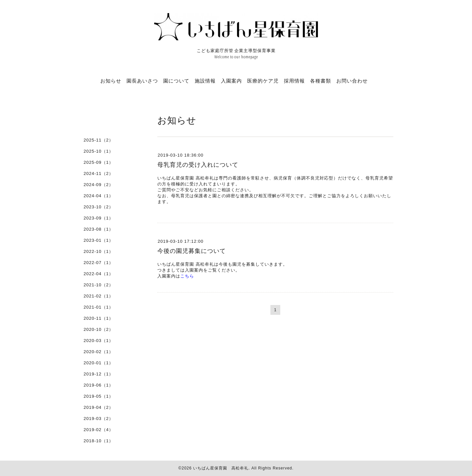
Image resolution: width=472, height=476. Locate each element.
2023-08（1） (98, 229)
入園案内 (231, 81)
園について (176, 81)
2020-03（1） (98, 341)
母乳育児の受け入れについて (198, 165)
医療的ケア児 (263, 81)
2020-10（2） (98, 329)
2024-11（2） (98, 173)
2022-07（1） (98, 263)
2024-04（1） (98, 196)
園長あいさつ (142, 81)
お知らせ (111, 81)
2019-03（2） (98, 419)
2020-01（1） (98, 363)
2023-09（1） (98, 218)
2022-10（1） (98, 251)
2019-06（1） (98, 385)
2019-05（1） (98, 396)
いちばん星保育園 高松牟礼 (221, 468)
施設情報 (205, 81)
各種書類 (321, 81)
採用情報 (294, 81)
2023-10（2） (98, 207)
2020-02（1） (98, 352)
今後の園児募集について (192, 251)
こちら (187, 276)
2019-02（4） (98, 430)
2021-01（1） (98, 307)
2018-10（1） (98, 441)
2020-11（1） (98, 318)
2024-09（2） (98, 185)
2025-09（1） (98, 162)
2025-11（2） (98, 140)
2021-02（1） (98, 296)
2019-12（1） (98, 374)
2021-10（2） (98, 285)
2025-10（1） (98, 151)
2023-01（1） (98, 240)
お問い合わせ (352, 81)
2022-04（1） (98, 274)
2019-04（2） (98, 407)
